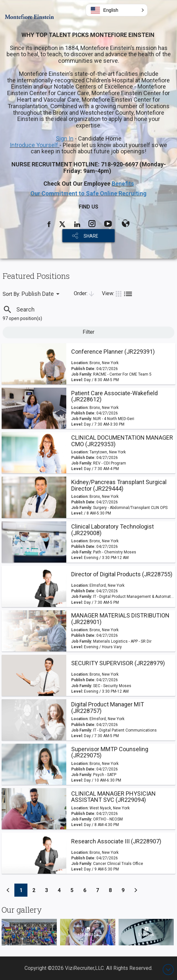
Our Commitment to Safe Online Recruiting (88, 193)
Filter (88, 332)
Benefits (123, 184)
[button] (117, 10)
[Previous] (8, 890)
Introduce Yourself (35, 145)
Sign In (65, 138)
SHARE (91, 236)
